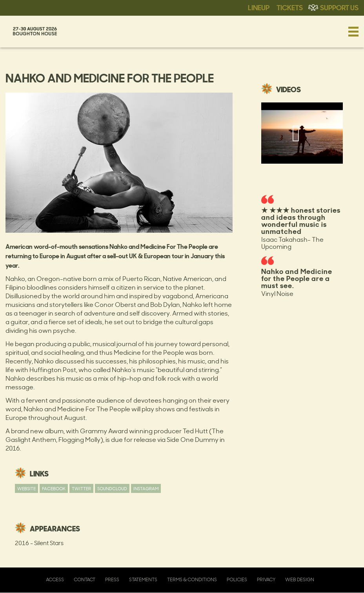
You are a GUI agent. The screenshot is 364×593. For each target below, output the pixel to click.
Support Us (339, 7)
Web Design (300, 579)
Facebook (54, 488)
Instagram (146, 488)
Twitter (81, 488)
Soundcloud (112, 488)
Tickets (290, 7)
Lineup (259, 7)
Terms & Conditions (192, 579)
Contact (85, 579)
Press (112, 579)
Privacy (266, 579)
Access (55, 579)
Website (26, 488)
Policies (237, 579)
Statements (143, 579)
